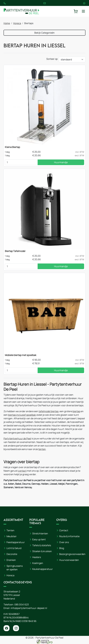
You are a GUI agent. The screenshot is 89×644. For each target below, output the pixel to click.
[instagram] (16, 628)
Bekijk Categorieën (44, 33)
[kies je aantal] (21, 162)
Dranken (11, 560)
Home (7, 23)
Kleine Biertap (12, 147)
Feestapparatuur (16, 542)
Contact (64, 530)
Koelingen (38, 563)
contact (22, 471)
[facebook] (7, 628)
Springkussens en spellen (15, 568)
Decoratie (12, 554)
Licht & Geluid (14, 548)
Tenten (10, 530)
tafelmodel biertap (49, 411)
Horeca (17, 23)
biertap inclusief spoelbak (22, 415)
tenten (42, 449)
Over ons (64, 542)
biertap (76, 411)
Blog (62, 548)
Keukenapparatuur (43, 569)
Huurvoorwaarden (69, 560)
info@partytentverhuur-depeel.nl (29, 608)
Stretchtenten (40, 533)
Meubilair (12, 536)
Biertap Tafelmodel (15, 251)
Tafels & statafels (42, 545)
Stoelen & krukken (42, 551)
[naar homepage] (21, 11)
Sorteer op (52, 59)
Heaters (37, 557)
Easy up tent (39, 539)
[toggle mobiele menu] (83, 11)
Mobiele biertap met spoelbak (21, 355)
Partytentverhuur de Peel (17, 439)
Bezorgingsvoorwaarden (72, 554)
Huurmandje (61, 162)
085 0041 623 (22, 604)
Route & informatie (69, 536)
